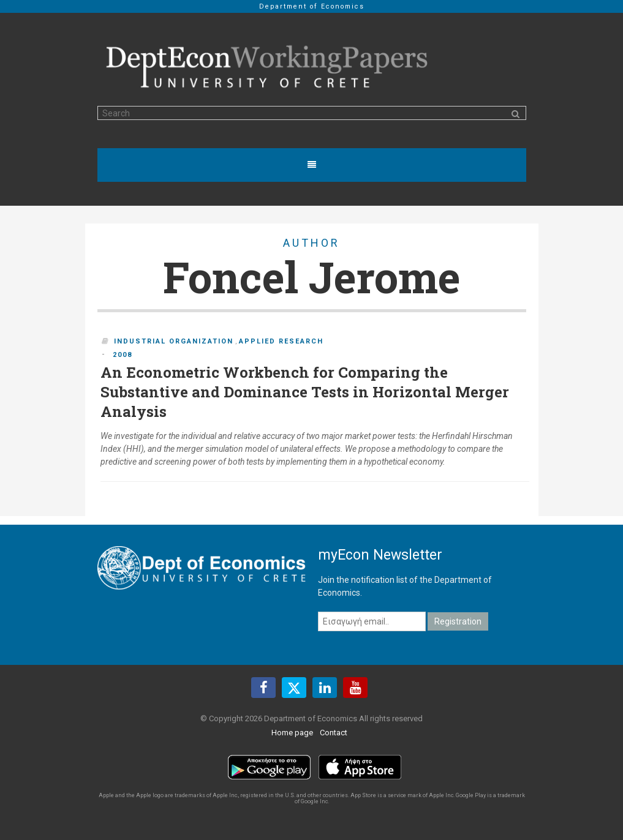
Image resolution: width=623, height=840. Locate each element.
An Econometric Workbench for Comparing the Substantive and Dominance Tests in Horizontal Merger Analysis (305, 392)
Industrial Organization (174, 341)
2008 (123, 355)
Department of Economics (312, 6)
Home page (292, 733)
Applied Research (281, 341)
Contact (334, 733)
